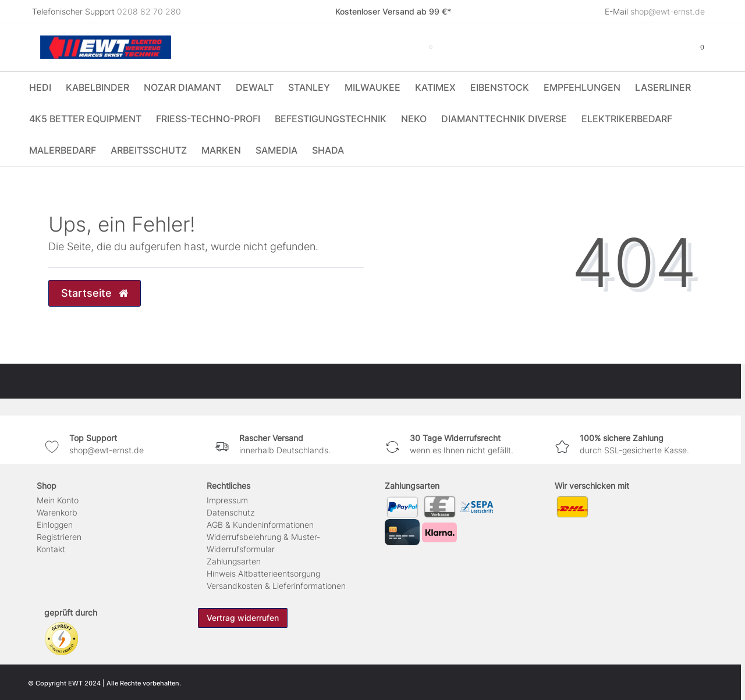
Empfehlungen (582, 87)
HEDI (40, 87)
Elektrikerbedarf (627, 119)
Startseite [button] (95, 293)
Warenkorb (57, 512)
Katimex (435, 87)
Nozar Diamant (182, 87)
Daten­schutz (230, 512)
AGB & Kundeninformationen (260, 525)
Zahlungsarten (234, 561)
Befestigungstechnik (331, 119)
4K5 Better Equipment (85, 119)
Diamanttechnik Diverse (504, 119)
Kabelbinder (97, 87)
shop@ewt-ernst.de (668, 11)
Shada (328, 150)
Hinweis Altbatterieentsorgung (263, 573)
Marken (221, 150)
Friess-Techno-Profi (208, 119)
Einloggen (55, 525)
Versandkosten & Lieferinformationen (276, 586)
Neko (414, 119)
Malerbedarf (63, 150)
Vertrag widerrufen (243, 618)
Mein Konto (58, 500)
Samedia (276, 150)
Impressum (227, 500)
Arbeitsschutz (149, 150)
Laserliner (663, 87)
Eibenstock (500, 87)
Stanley (309, 87)
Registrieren (59, 537)
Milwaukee (372, 87)
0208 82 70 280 (149, 11)
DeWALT (255, 87)
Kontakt (51, 549)
